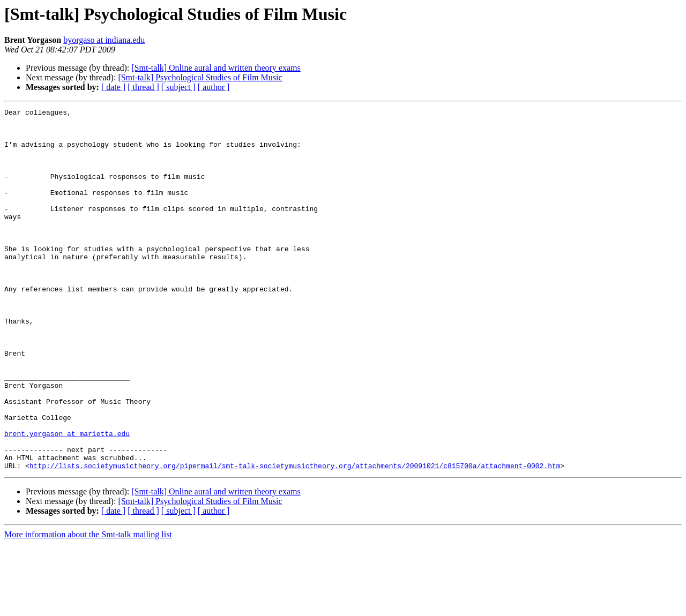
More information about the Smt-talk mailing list (88, 607)
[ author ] (214, 87)
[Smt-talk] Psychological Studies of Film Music (200, 77)
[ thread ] (143, 87)
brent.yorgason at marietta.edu (67, 499)
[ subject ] (178, 87)
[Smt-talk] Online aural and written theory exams (216, 68)
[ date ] (113, 87)
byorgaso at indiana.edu (104, 40)
